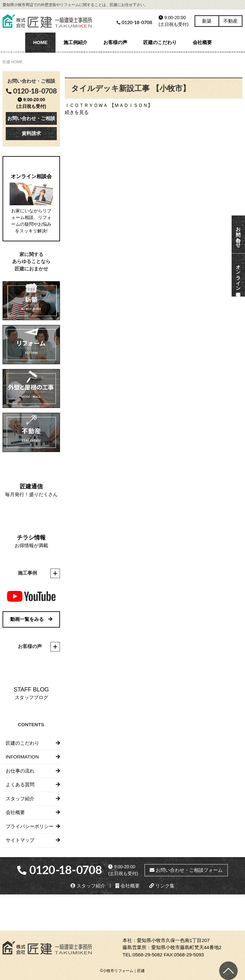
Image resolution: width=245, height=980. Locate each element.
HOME (40, 42)
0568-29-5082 (148, 955)
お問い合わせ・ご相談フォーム (186, 870)
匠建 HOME (13, 62)
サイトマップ (20, 840)
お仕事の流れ (20, 771)
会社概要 (202, 42)
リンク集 (162, 886)
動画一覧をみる (31, 619)
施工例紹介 (75, 42)
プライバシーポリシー (30, 826)
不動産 (230, 21)
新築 (207, 21)
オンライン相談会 (238, 275)
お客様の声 (115, 42)
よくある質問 (20, 784)
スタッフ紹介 (20, 799)
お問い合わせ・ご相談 (31, 118)
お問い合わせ (238, 234)
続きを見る (77, 112)
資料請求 (31, 133)
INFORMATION (22, 757)
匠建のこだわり (160, 42)
